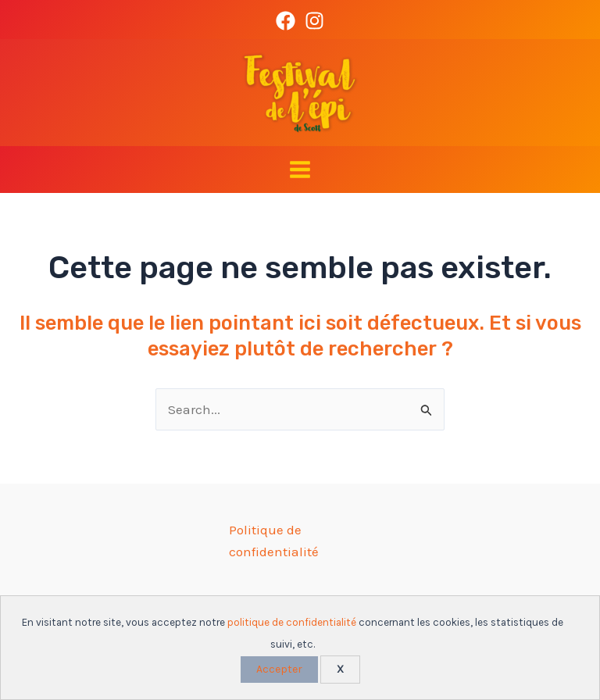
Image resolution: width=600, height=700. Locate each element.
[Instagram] (314, 21)
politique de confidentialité (292, 622)
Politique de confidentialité (274, 541)
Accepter (279, 669)
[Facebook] (286, 21)
